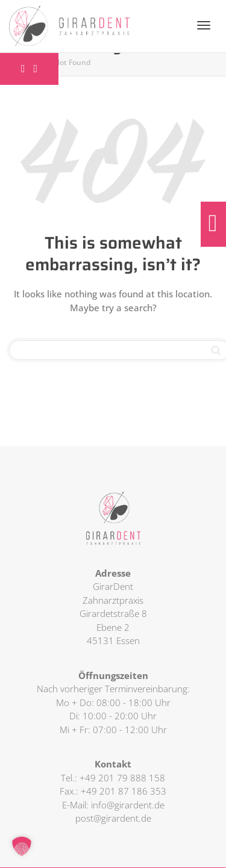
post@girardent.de (113, 818)
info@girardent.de (128, 805)
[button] (22, 846)
